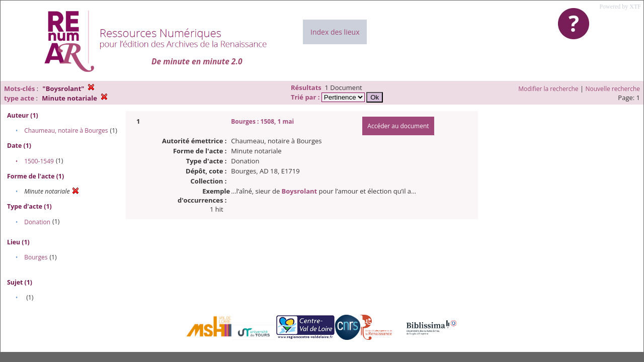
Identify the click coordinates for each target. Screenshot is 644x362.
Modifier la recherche (548, 89)
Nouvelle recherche (613, 89)
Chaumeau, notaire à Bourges (66, 130)
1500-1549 (39, 161)
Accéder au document (398, 126)
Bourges (36, 257)
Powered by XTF (620, 7)
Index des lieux (335, 32)
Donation (37, 222)
